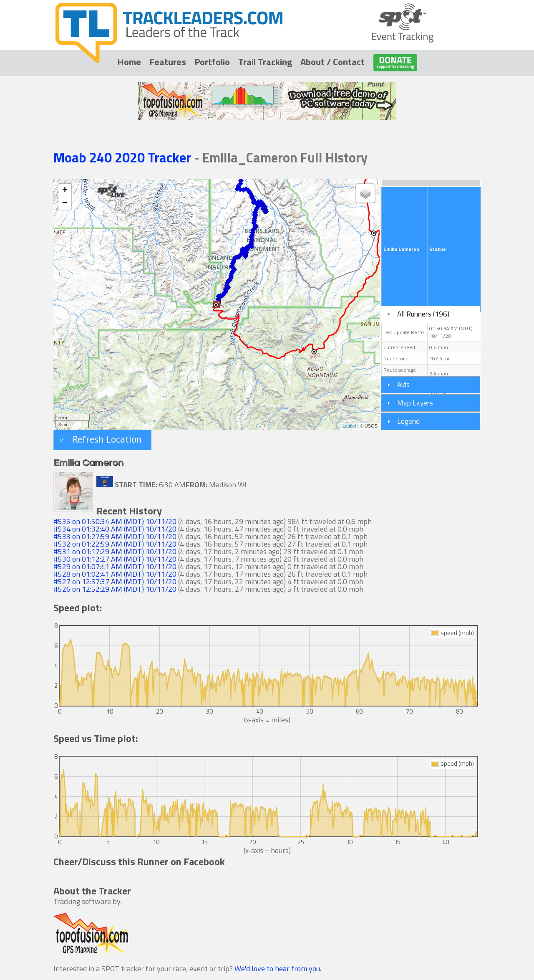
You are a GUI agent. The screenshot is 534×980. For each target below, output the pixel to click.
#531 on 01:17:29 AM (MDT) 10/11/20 (115, 551)
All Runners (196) (423, 314)
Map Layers (415, 403)
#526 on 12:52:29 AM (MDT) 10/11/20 (115, 589)
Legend (408, 421)
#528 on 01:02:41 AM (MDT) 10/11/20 (115, 574)
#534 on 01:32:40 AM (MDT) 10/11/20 (115, 529)
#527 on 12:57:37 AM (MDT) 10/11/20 (115, 581)
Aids (403, 384)
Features (168, 62)
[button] (102, 440)
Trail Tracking (265, 62)
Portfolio (212, 62)
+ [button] (65, 190)
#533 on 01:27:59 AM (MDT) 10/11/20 (115, 536)
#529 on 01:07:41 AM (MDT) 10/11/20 (115, 566)
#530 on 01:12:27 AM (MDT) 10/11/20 (115, 559)
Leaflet (349, 426)
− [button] (65, 203)
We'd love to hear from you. (278, 969)
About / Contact (332, 62)
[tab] (431, 314)
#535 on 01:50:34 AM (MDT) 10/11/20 (115, 521)
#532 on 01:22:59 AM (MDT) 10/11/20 (115, 544)
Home (129, 62)
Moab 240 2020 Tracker (124, 157)
